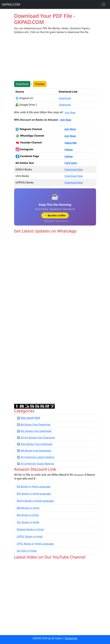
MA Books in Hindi (28, 515)
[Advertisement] (55, 59)
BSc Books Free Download (36, 431)
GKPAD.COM (11, 4)
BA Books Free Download (36, 425)
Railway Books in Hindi (31, 529)
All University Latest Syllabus (38, 457)
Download (22, 84)
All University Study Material (37, 464)
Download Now (73, 169)
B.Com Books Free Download (38, 438)
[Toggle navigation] (104, 4)
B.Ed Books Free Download (37, 444)
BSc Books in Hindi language (34, 494)
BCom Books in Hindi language (36, 501)
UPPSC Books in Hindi (30, 536)
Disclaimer (71, 638)
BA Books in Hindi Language (34, 486)
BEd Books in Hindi (28, 508)
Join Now (70, 112)
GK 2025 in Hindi (27, 551)
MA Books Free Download (36, 451)
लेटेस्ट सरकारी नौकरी (30, 418)
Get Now (66, 120)
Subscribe (71, 143)
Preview (40, 84)
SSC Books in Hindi (28, 522)
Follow (69, 150)
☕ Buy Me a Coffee (55, 215)
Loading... (55, 319)
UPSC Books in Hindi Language (36, 544)
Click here (71, 163)
